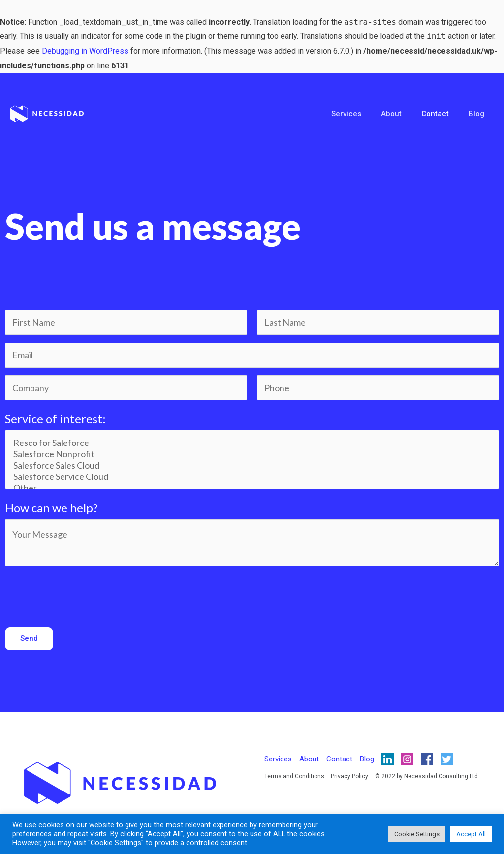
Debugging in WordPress (85, 51)
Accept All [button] (471, 834)
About (404, 114)
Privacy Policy (349, 778)
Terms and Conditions (294, 778)
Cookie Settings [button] (417, 834)
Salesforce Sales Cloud (252, 466)
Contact (442, 114)
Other (252, 489)
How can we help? (51, 509)
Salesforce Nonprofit (252, 455)
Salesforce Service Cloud (252, 477)
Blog (479, 114)
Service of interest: (55, 419)
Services (363, 114)
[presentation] (80, 594)
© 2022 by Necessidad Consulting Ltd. (426, 778)
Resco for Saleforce (252, 443)
